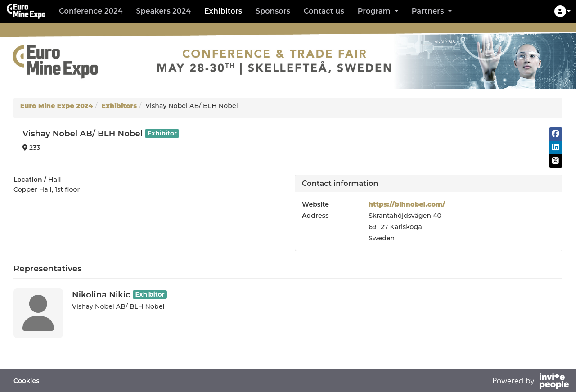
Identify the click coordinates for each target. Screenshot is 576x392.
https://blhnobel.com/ (407, 204)
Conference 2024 (91, 11)
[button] (562, 11)
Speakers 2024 (163, 11)
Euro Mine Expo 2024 (57, 106)
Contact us (324, 11)
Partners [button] (432, 11)
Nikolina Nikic (101, 295)
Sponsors (273, 11)
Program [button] (378, 11)
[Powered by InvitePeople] (531, 382)
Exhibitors (223, 11)
